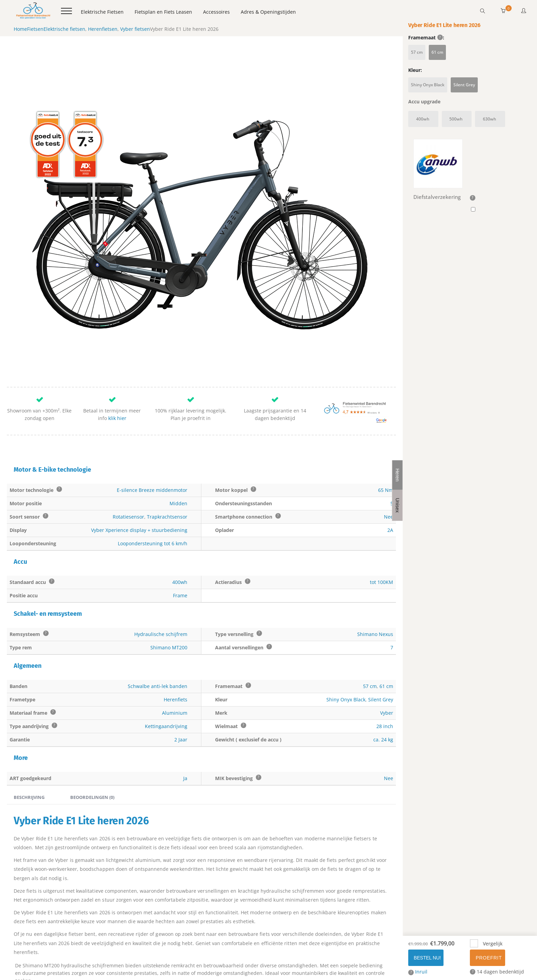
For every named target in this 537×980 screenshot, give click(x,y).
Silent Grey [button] (464, 85)
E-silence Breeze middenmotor (152, 457)
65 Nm (386, 457)
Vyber (387, 680)
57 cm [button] (417, 52)
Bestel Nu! (427, 958)
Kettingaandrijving (166, 694)
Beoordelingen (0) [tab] (92, 765)
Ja (185, 746)
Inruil (418, 972)
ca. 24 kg (383, 707)
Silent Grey (381, 667)
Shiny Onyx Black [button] (428, 85)
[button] (503, 11)
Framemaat (426, 38)
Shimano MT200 (169, 615)
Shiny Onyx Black (346, 667)
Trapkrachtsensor (167, 484)
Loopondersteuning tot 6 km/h (153, 511)
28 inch (385, 694)
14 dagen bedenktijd (497, 972)
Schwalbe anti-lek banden (158, 654)
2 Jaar (181, 707)
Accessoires (216, 12)
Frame (180, 563)
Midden (178, 471)
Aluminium (175, 680)
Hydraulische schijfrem (161, 602)
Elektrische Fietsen (102, 12)
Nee (389, 484)
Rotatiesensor (128, 484)
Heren (398, 475)
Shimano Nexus (375, 602)
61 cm (386, 654)
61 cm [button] (437, 52)
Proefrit (489, 958)
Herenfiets (176, 667)
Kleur (414, 70)
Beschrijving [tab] (29, 765)
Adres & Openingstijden (268, 12)
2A (390, 498)
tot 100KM (382, 550)
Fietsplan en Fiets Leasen (163, 12)
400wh (180, 550)
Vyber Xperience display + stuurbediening (139, 498)
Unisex (398, 505)
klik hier (117, 386)
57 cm (370, 654)
